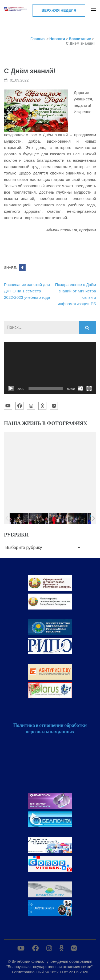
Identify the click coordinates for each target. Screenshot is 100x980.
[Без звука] (81, 389)
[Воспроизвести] (11, 389)
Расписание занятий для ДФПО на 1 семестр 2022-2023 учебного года (27, 291)
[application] (50, 368)
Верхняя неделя (59, 10)
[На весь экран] (89, 389)
